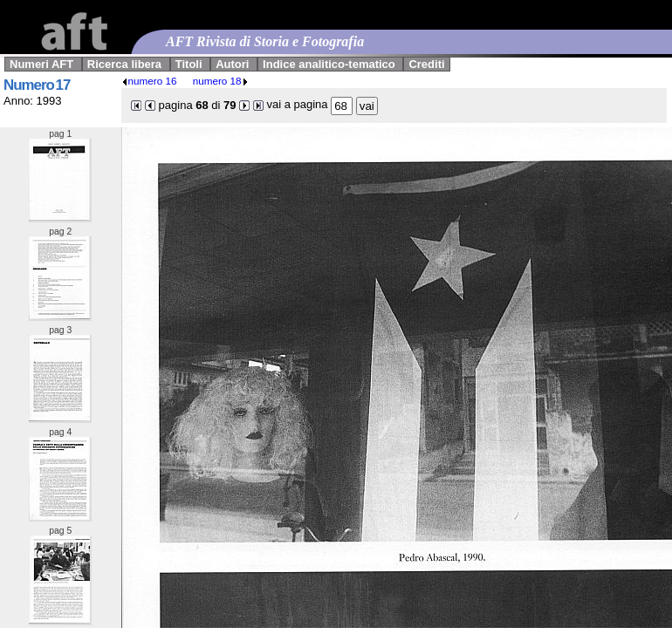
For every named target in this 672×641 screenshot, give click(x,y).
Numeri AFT (41, 64)
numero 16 (149, 81)
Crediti (426, 64)
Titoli (189, 64)
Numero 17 (37, 85)
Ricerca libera (124, 64)
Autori (232, 64)
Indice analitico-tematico (329, 64)
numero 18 (221, 81)
